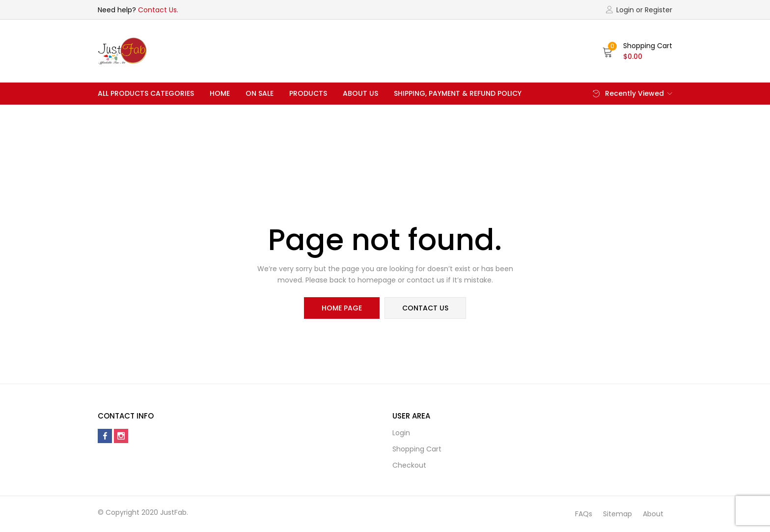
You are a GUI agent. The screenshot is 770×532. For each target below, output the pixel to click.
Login (401, 433)
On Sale (260, 93)
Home (220, 93)
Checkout (409, 465)
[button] (637, 51)
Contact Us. (158, 10)
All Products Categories (146, 93)
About (653, 514)
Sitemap (618, 514)
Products (308, 93)
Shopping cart (417, 449)
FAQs (584, 514)
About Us (360, 93)
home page (342, 308)
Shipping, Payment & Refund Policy (458, 93)
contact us (425, 308)
